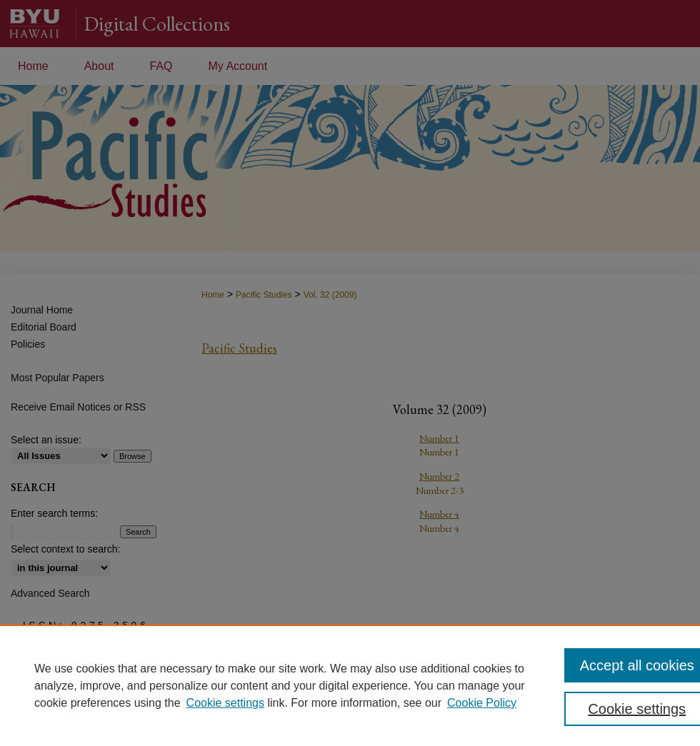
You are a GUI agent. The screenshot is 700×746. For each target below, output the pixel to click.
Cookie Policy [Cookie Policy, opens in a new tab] (482, 703)
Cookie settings (225, 703)
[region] (350, 685)
